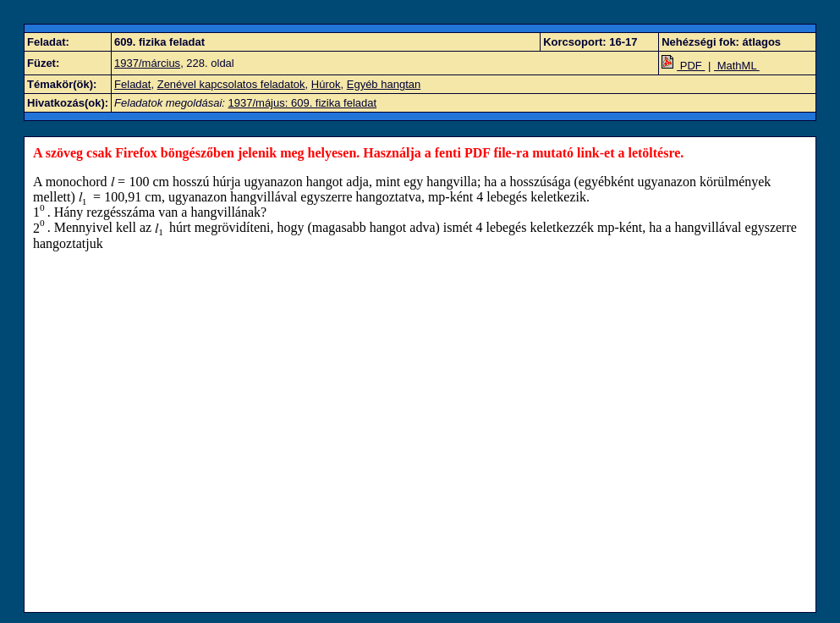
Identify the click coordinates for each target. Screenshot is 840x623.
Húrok (326, 84)
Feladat (132, 84)
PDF (683, 66)
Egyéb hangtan (384, 84)
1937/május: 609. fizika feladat (303, 103)
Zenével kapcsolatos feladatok (231, 84)
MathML (737, 66)
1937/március (147, 63)
